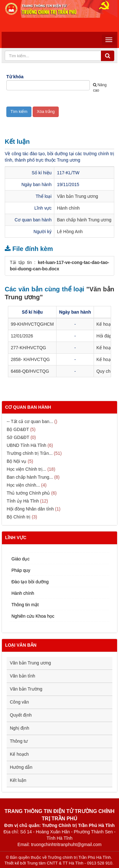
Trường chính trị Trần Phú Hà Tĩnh (79, 857)
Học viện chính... (23, 485)
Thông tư (19, 741)
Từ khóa (15, 77)
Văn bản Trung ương (77, 196)
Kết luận (18, 780)
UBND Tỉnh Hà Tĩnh (26, 445)
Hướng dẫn (21, 767)
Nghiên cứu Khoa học (33, 616)
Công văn (19, 702)
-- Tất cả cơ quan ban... (30, 421)
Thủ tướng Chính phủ (28, 493)
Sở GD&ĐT (18, 437)
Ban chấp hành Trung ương (84, 220)
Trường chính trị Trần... (30, 453)
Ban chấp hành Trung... (30, 477)
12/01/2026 (22, 336)
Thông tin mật (25, 605)
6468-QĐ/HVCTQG (30, 371)
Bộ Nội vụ (17, 461)
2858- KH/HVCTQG (30, 359)
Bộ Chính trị (19, 517)
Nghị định (20, 728)
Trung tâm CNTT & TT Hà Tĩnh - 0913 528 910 (70, 863)
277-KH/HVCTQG (28, 348)
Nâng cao (100, 88)
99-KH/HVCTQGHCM (32, 324)
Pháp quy (21, 570)
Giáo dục (20, 559)
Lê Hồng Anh (70, 232)
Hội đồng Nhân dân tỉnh (30, 509)
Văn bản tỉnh (23, 676)
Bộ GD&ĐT (18, 429)
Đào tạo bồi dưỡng (30, 582)
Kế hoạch (19, 754)
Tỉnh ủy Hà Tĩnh (23, 501)
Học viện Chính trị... (26, 469)
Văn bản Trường (26, 689)
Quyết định (21, 715)
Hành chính (68, 208)
